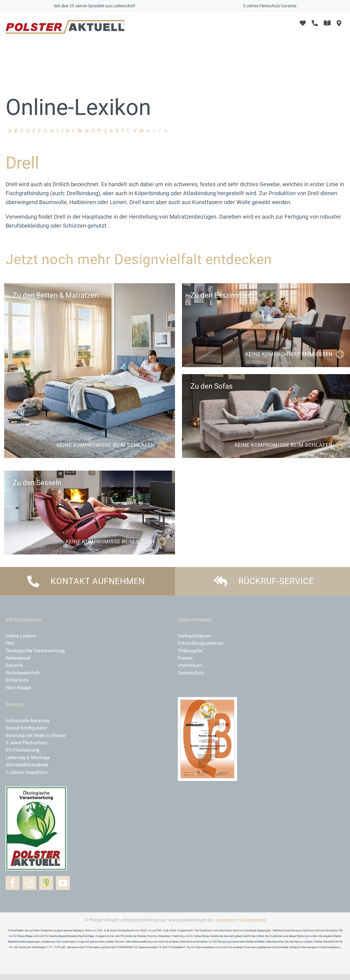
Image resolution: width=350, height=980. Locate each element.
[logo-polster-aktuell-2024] (65, 23)
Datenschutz (253, 926)
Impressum (226, 926)
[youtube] (63, 889)
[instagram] (29, 889)
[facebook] (13, 889)
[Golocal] (46, 889)
